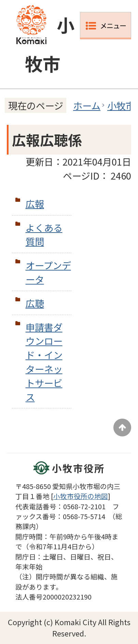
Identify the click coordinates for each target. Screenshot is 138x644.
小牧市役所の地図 (81, 496)
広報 (35, 203)
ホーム (87, 105)
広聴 (35, 303)
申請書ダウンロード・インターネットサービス (44, 362)
